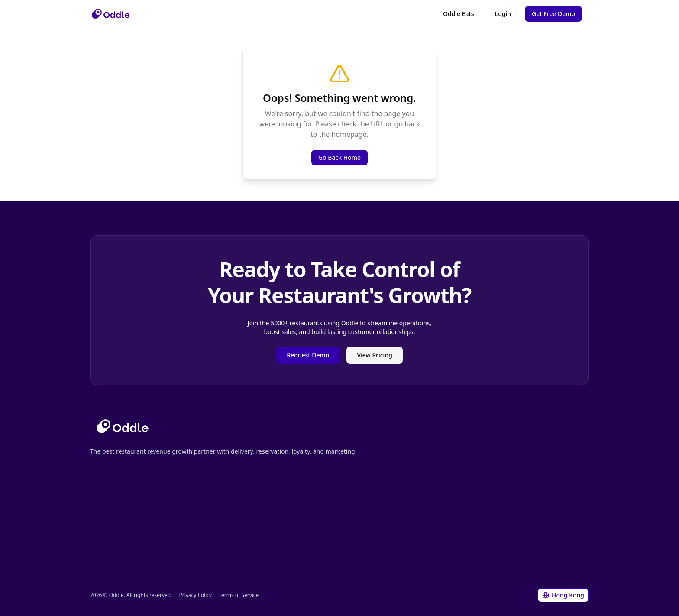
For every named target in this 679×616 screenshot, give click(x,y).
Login (503, 14)
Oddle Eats (459, 14)
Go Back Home (339, 157)
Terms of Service (239, 595)
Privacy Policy (195, 595)
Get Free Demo (553, 14)
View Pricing (374, 355)
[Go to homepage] (123, 426)
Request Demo (308, 355)
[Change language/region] (563, 595)
